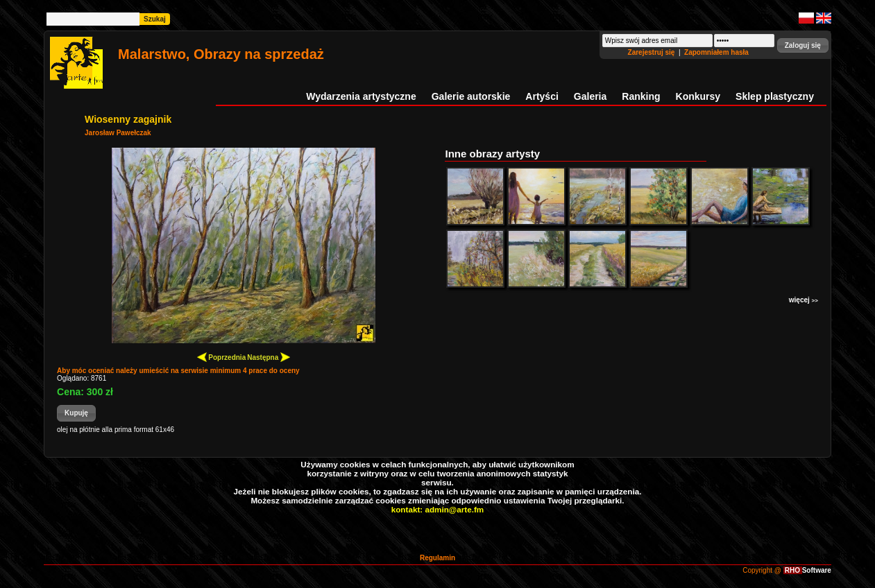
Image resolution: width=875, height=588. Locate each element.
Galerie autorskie (471, 96)
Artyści (542, 96)
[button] (803, 45)
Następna (269, 357)
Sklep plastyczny (775, 96)
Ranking (641, 96)
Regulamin (437, 558)
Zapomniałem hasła (716, 52)
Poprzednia (222, 357)
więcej (804, 300)
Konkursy (698, 96)
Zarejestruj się (653, 52)
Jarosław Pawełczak (118, 133)
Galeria (590, 96)
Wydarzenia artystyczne (361, 96)
